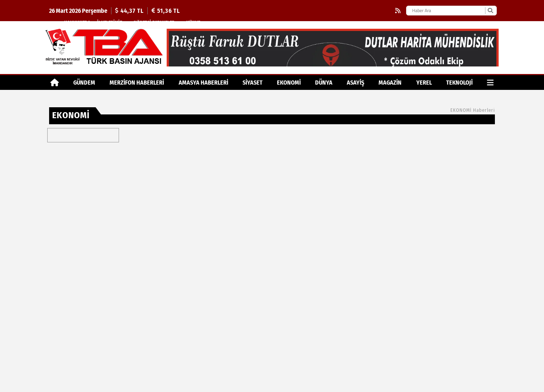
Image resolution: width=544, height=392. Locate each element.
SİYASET (253, 83)
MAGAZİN (390, 83)
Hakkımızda (77, 22)
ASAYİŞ (355, 83)
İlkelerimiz (110, 22)
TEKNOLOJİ (459, 83)
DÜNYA (324, 83)
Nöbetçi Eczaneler (154, 22)
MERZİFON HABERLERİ (137, 83)
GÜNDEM (84, 83)
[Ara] (490, 11)
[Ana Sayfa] (55, 83)
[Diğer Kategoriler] (490, 83)
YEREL (424, 83)
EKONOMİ (289, 83)
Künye (193, 22)
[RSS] (398, 11)
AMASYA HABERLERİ (203, 83)
